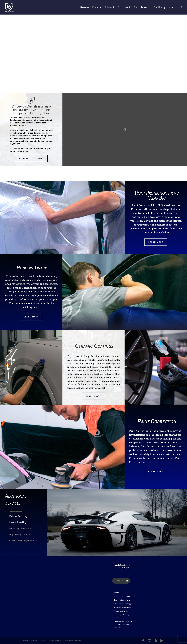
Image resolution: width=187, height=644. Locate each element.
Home (85, 8)
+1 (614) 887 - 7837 (121, 581)
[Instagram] (149, 641)
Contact (124, 8)
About (110, 8)
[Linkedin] (162, 641)
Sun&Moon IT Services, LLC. (74, 641)
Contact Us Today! (31, 158)
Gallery (160, 8)
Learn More (156, 242)
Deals (97, 8)
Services (141, 8)
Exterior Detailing (18, 516)
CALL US (176, 8)
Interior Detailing (18, 522)
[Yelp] (156, 641)
